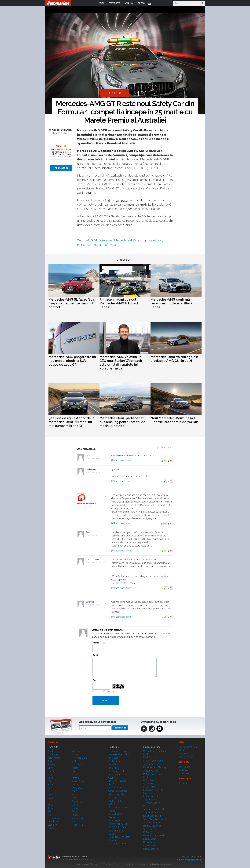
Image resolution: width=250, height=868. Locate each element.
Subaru (75, 805)
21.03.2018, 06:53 (94, 605)
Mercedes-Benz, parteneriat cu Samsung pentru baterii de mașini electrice (122, 422)
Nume (96, 643)
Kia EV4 (112, 784)
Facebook (144, 729)
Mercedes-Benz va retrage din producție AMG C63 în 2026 (174, 359)
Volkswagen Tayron (118, 808)
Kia (49, 815)
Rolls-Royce (78, 788)
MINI (74, 761)
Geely (51, 795)
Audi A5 (112, 798)
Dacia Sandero (150, 842)
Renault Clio (114, 765)
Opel (74, 771)
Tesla (74, 811)
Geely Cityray (115, 761)
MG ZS (112, 811)
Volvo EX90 (114, 821)
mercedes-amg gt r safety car (97, 245)
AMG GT (92, 240)
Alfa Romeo (53, 754)
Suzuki (75, 808)
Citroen (51, 771)
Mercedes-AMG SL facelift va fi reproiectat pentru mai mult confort (72, 303)
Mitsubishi (77, 765)
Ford (50, 791)
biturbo (91, 193)
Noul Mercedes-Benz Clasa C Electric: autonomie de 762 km (174, 420)
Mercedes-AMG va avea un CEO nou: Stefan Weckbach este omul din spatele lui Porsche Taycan (121, 363)
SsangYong (77, 801)
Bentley (51, 765)
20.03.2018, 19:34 (94, 563)
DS (49, 781)
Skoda (75, 795)
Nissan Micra (150, 787)
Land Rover (53, 821)
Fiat (49, 788)
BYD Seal (113, 758)
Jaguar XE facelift (152, 813)
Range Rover (78, 781)
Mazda (75, 754)
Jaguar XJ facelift (152, 771)
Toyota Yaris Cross (152, 764)
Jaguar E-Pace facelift (154, 809)
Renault (75, 785)
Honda (51, 798)
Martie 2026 (184, 770)
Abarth (51, 751)
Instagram (152, 729)
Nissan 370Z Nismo (153, 761)
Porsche (75, 778)
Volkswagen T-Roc (118, 771)
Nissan (75, 768)
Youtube (160, 729)
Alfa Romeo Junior (117, 843)
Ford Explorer (150, 757)
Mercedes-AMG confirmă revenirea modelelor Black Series (172, 303)
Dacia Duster (150, 839)
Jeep (50, 811)
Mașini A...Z (77, 825)
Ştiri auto (183, 750)
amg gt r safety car (150, 240)
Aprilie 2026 (184, 767)
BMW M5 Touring (117, 781)
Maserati (76, 751)
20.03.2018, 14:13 (94, 459)
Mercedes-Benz (79, 758)
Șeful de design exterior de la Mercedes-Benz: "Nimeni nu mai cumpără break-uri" (72, 422)
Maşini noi (53, 742)
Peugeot (75, 775)
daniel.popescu (87, 504)
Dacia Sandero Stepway (155, 767)
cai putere (122, 200)
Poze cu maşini (186, 757)
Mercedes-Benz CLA (119, 754)
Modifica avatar (83, 633)
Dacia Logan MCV (152, 849)
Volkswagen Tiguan (118, 751)
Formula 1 (183, 783)
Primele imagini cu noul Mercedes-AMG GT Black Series (119, 303)
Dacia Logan (149, 846)
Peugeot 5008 (115, 801)
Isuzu (50, 805)
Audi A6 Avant (116, 787)
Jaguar (51, 808)
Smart (75, 798)
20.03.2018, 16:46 (85, 507)
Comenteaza (165, 448)
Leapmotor (53, 825)
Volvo (74, 821)
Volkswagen (78, 818)
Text (95, 655)
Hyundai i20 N (151, 796)
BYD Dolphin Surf (117, 827)
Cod (95, 680)
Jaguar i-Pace (150, 800)
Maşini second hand (188, 747)
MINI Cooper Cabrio (118, 794)
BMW (51, 768)
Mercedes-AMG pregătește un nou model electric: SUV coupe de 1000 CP (72, 361)
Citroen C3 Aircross (118, 791)
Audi (50, 761)
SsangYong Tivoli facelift (155, 819)
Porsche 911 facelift (118, 824)
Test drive (183, 754)
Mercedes (106, 240)
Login (150, 3)
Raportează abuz (123, 461)
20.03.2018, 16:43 (94, 472)
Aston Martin (54, 758)
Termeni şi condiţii (87, 859)
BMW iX (148, 832)
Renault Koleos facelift (154, 835)
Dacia (50, 778)
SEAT (74, 791)
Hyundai (52, 801)
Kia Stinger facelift (152, 816)
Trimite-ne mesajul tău (189, 860)
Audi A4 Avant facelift (154, 823)
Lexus (51, 828)
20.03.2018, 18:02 (94, 535)
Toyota (75, 815)
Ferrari (51, 785)
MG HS (112, 804)
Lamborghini (54, 818)
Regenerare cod (114, 691)
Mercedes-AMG (125, 240)
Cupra (51, 775)
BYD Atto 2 (114, 768)
